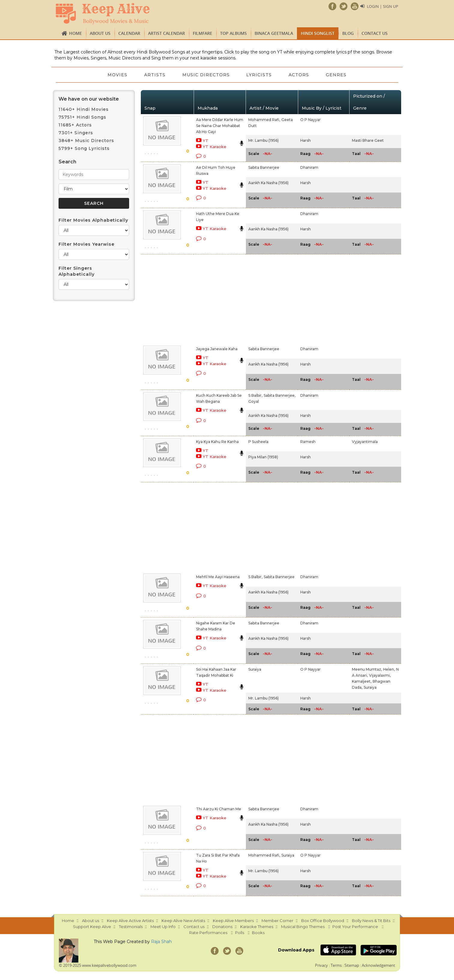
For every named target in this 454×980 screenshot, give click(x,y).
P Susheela (258, 442)
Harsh (306, 140)
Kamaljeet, (362, 681)
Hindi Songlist (318, 33)
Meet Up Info (163, 927)
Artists (155, 75)
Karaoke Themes (257, 927)
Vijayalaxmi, (380, 675)
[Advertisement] (217, 299)
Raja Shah (161, 942)
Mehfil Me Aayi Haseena (218, 577)
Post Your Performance (355, 927)
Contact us (375, 33)
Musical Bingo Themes (303, 927)
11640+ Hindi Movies (84, 109)
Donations (222, 927)
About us (100, 33)
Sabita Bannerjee (264, 167)
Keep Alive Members (233, 921)
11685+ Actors (75, 125)
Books (258, 933)
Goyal (254, 401)
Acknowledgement (378, 965)
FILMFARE (203, 33)
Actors (299, 75)
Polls (240, 933)
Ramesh (308, 442)
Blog (348, 33)
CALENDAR (129, 33)
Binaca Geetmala (274, 33)
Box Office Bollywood (323, 921)
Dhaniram (309, 167)
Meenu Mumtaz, (367, 669)
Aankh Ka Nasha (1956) (268, 183)
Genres (336, 75)
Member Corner (277, 921)
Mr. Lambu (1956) (263, 140)
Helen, (389, 669)
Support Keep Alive (92, 927)
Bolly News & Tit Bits (371, 921)
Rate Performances (208, 933)
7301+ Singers (76, 133)
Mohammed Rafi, (264, 120)
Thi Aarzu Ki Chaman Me (219, 809)
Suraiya (255, 669)
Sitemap (352, 965)
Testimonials (131, 927)
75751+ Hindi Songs (82, 117)
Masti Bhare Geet (368, 140)
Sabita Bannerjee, (280, 395)
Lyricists (259, 75)
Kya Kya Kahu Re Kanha (217, 442)
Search (67, 162)
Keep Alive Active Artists (130, 921)
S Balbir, (255, 395)
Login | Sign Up (383, 6)
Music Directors (206, 75)
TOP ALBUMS (233, 33)
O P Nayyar (310, 120)
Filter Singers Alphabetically (77, 271)
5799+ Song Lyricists (84, 148)
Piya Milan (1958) (263, 457)
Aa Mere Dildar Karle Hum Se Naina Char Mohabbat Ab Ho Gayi (220, 126)
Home (76, 33)
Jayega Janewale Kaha (217, 349)
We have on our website (89, 99)
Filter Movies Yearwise (86, 244)
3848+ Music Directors (86, 141)
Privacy (321, 965)
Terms (336, 965)
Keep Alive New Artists (183, 921)
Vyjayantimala (365, 442)
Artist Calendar (166, 33)
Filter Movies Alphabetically (93, 220)
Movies (117, 75)
